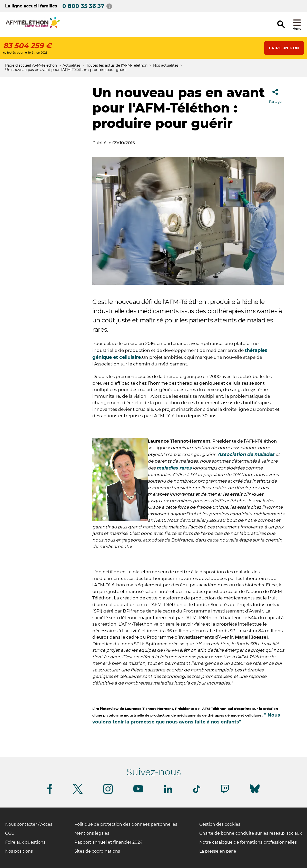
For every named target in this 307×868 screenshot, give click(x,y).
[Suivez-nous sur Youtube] (138, 792)
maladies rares (174, 468)
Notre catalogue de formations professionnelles (248, 842)
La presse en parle (218, 851)
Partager (276, 94)
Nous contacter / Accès (29, 824)
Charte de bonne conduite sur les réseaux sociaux (251, 833)
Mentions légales (92, 833)
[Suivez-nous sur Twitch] (225, 792)
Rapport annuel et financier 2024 (108, 842)
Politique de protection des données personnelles (126, 824)
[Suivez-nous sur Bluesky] (255, 793)
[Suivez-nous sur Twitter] (78, 793)
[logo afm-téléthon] (33, 27)
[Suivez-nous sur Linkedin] (168, 792)
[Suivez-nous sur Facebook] (50, 793)
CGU (10, 833)
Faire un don (284, 48)
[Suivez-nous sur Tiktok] (197, 792)
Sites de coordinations (97, 851)
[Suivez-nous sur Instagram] (108, 793)
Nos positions (19, 851)
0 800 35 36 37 (83, 6)
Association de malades (246, 454)
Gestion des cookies (220, 824)
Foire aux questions (25, 842)
